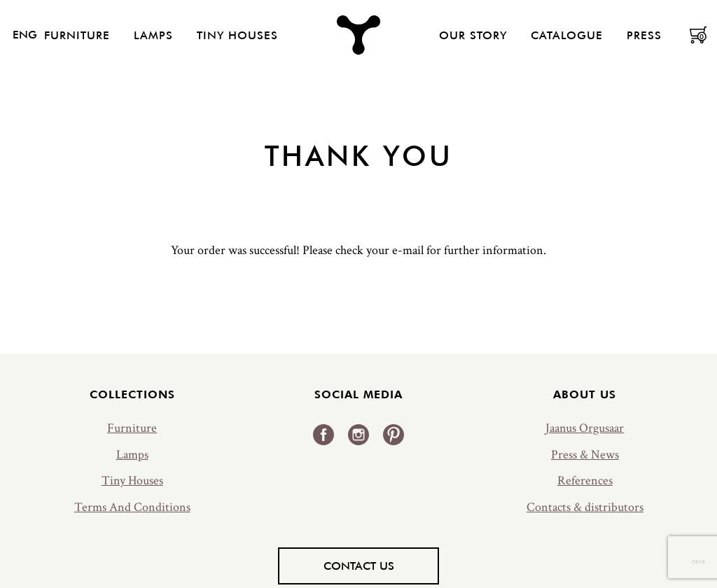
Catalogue (567, 35)
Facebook (323, 435)
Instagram (358, 435)
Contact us (359, 566)
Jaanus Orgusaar (585, 428)
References (585, 481)
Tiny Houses (237, 35)
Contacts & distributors (585, 507)
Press (644, 35)
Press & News (585, 455)
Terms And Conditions (132, 507)
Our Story (473, 35)
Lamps (153, 35)
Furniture (77, 35)
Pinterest (394, 435)
